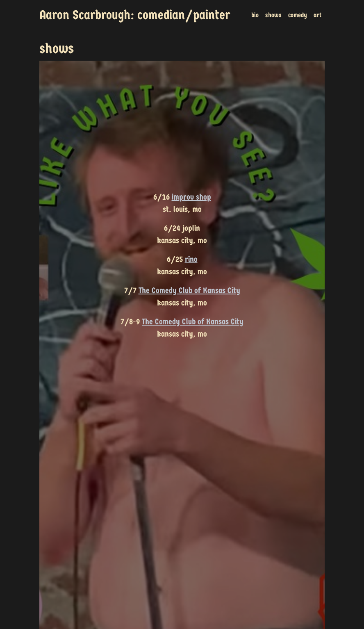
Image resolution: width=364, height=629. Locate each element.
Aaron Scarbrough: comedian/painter (135, 15)
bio (255, 15)
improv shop (191, 197)
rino (191, 259)
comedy (298, 15)
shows (273, 15)
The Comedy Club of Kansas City (189, 291)
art (317, 15)
